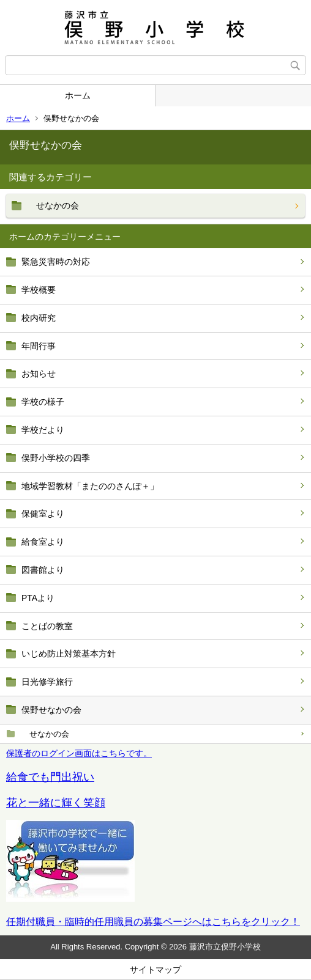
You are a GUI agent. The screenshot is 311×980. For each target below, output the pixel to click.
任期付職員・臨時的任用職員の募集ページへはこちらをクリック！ (153, 922)
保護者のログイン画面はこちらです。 (79, 753)
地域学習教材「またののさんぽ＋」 (90, 486)
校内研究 (39, 318)
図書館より (43, 570)
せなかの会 (45, 734)
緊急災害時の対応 (56, 262)
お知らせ (39, 374)
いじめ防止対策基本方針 (69, 654)
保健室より (43, 514)
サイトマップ (155, 970)
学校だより (43, 430)
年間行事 (39, 346)
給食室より (43, 542)
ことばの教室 (47, 626)
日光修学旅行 (47, 682)
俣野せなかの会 (51, 710)
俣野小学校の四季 (56, 458)
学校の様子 (43, 402)
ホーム (78, 95)
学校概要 (39, 290)
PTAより (38, 598)
